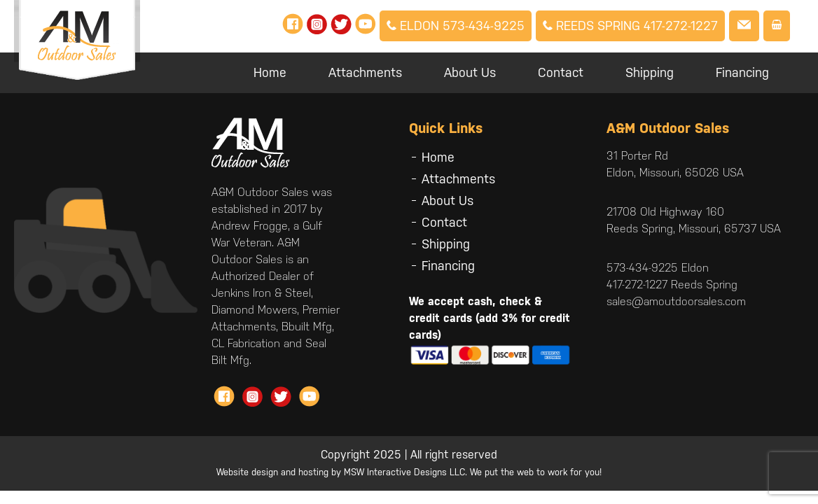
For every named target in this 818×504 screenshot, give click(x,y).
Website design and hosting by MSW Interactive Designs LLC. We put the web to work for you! (409, 472)
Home (270, 72)
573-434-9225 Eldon (658, 268)
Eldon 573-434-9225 (456, 26)
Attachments (365, 72)
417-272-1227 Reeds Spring (672, 285)
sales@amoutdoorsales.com (676, 301)
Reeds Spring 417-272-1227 (630, 26)
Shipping (650, 72)
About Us (470, 72)
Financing (742, 72)
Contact (561, 72)
